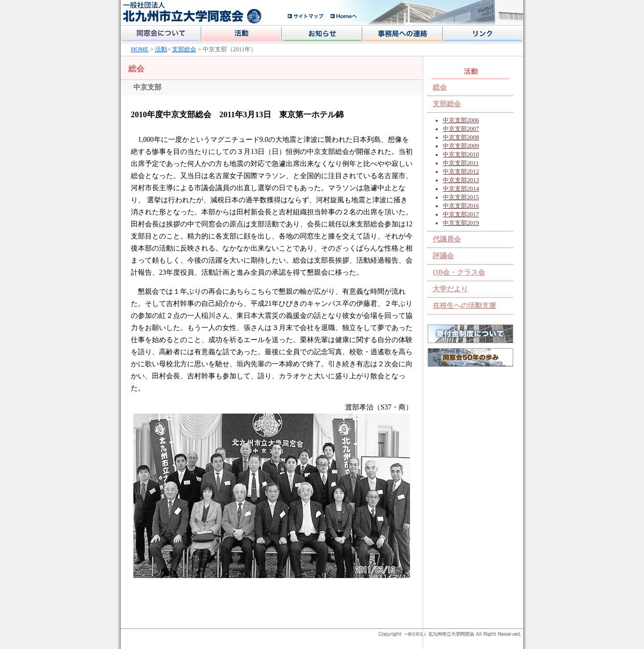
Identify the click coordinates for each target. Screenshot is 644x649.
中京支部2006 (461, 120)
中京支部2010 (461, 154)
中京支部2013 (461, 180)
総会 (440, 87)
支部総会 (184, 49)
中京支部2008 (461, 137)
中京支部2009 (461, 146)
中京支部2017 (461, 214)
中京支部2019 (461, 223)
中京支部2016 (461, 206)
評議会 (443, 256)
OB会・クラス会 (459, 272)
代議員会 (447, 239)
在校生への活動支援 (464, 306)
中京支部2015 (461, 197)
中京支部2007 (461, 129)
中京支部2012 (461, 172)
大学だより (450, 289)
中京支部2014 (461, 189)
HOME (140, 49)
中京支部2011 (461, 163)
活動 (161, 49)
